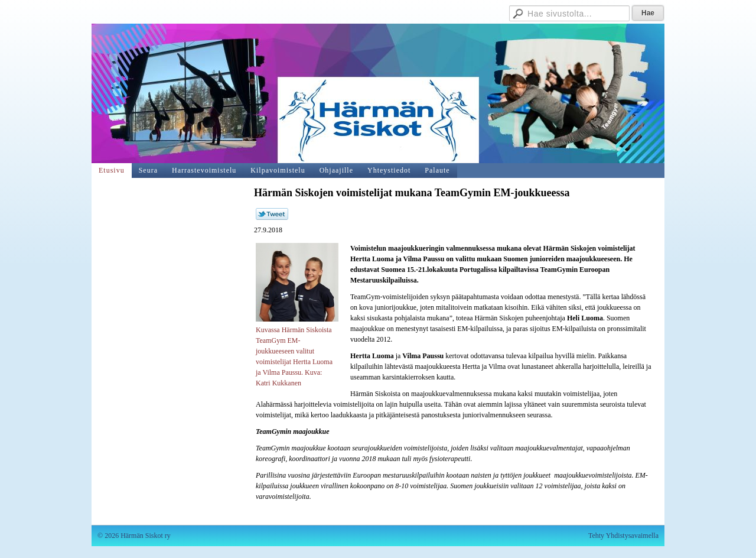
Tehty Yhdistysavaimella (623, 536)
